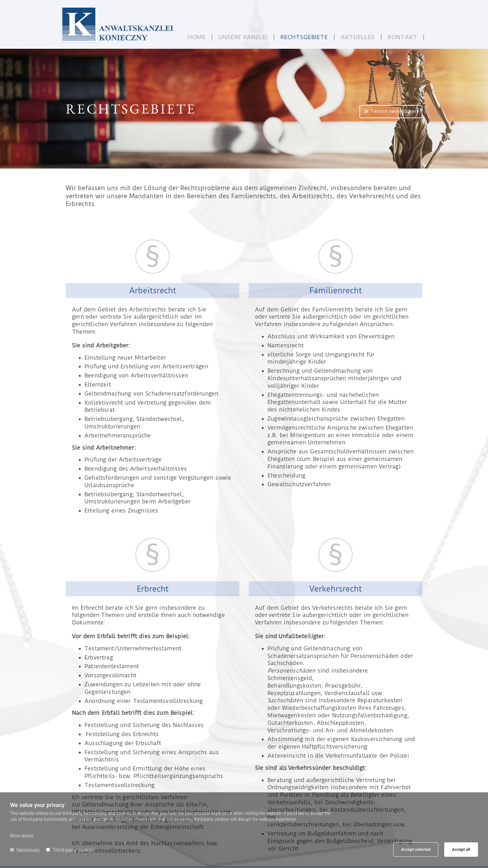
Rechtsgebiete (304, 37)
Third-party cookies (70, 850)
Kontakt (402, 37)
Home (197, 37)
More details (22, 836)
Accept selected (416, 849)
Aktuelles (358, 37)
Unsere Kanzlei (243, 37)
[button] (391, 112)
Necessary (25, 850)
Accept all (461, 849)
